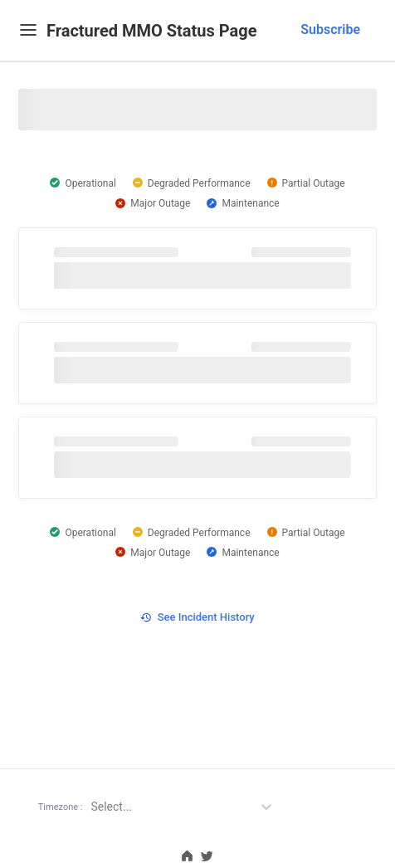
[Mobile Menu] (28, 29)
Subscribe (330, 29)
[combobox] (325, 30)
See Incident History (197, 617)
